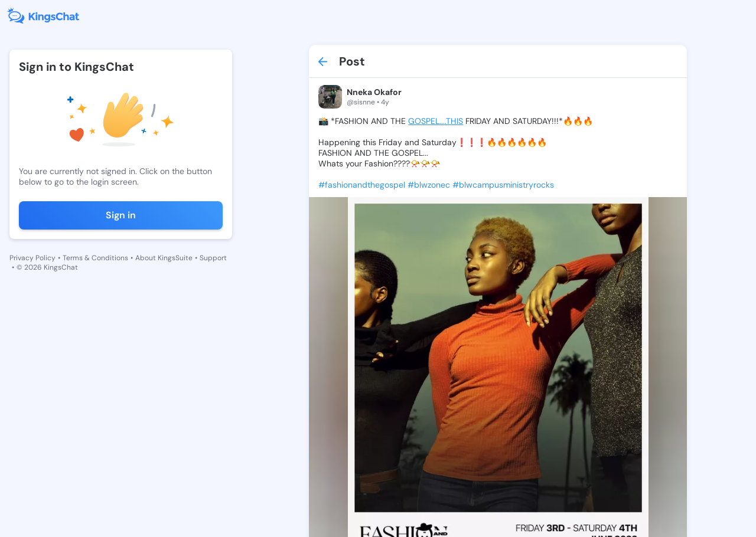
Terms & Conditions (95, 258)
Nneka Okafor (374, 92)
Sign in (121, 215)
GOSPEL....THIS (436, 121)
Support (213, 258)
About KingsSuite (164, 258)
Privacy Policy (32, 258)
